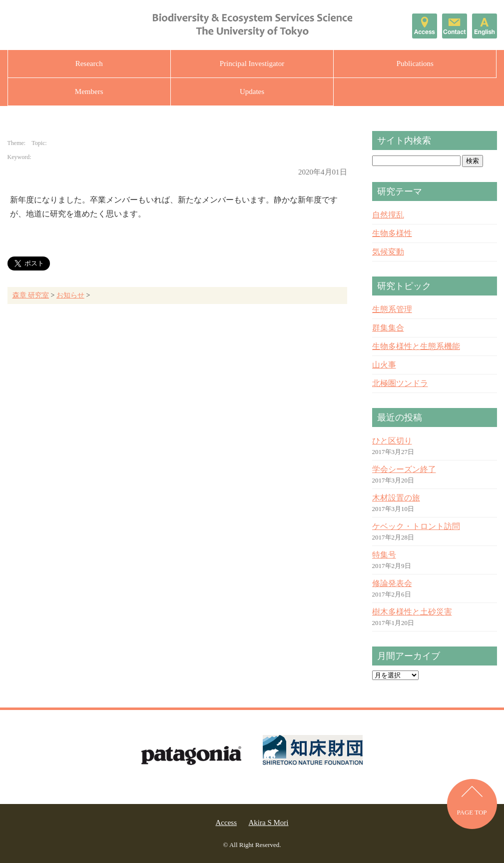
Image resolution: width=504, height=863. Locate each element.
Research (89, 63)
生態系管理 (392, 309)
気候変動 (388, 252)
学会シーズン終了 (404, 469)
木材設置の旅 (396, 498)
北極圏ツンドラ (400, 383)
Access (226, 822)
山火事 (384, 365)
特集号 (384, 555)
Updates (252, 91)
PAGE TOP (472, 812)
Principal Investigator (252, 63)
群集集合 (388, 328)
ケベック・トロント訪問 (416, 526)
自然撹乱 (388, 215)
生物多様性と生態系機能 (416, 346)
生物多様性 (392, 233)
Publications (415, 63)
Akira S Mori (268, 822)
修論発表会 (392, 583)
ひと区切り (392, 441)
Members (89, 91)
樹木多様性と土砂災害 (412, 612)
